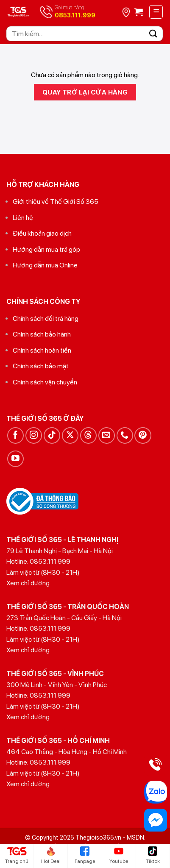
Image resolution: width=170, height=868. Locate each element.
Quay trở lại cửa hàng (85, 92)
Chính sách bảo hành (42, 334)
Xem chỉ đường (28, 583)
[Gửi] (153, 34)
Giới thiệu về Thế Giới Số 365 (56, 202)
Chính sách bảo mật (41, 366)
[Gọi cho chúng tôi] (125, 435)
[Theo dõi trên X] (70, 435)
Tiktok (153, 855)
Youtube (119, 855)
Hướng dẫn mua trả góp (46, 249)
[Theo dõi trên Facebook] (15, 435)
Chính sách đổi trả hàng (46, 319)
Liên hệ (23, 218)
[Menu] (156, 12)
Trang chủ (17, 855)
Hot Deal (51, 855)
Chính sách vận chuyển (45, 382)
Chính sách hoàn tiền (42, 350)
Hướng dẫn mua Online (45, 265)
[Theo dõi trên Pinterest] (143, 435)
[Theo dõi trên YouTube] (15, 459)
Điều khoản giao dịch (42, 233)
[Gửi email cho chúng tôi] (107, 435)
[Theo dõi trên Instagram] (34, 435)
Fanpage (85, 855)
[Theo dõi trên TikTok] (52, 435)
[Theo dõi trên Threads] (88, 435)
